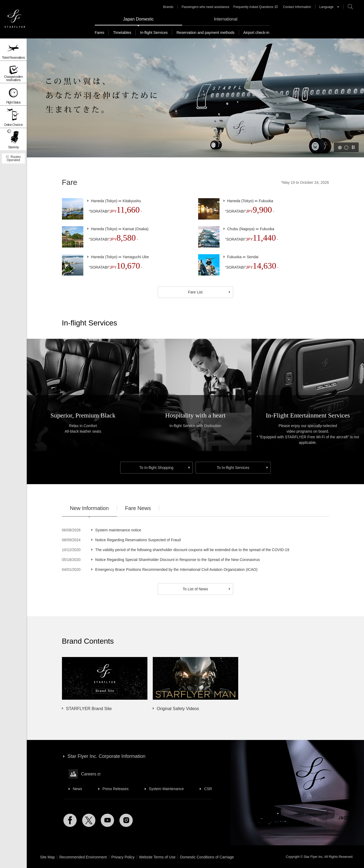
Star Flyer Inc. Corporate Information (107, 756)
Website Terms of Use (157, 857)
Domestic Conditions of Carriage (207, 857)
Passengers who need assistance (206, 7)
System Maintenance (167, 789)
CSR (208, 789)
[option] (190, 684)
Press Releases (116, 789)
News (78, 789)
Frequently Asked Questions (256, 7)
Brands (168, 7)
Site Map (47, 857)
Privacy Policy (123, 857)
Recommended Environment (83, 857)
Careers (91, 774)
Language (326, 7)
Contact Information (297, 7)
